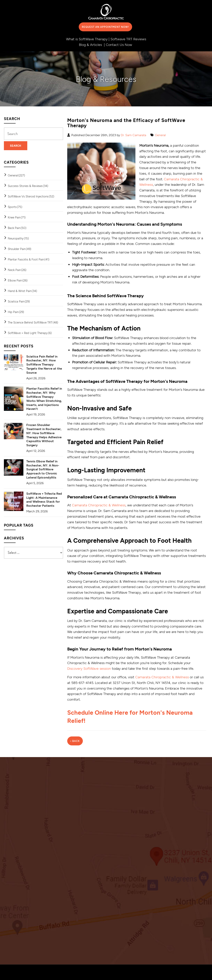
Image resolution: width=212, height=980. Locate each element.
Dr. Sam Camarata (133, 135)
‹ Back (75, 741)
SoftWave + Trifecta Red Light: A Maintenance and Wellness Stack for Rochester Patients (44, 499)
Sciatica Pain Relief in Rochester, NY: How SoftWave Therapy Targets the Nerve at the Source (44, 364)
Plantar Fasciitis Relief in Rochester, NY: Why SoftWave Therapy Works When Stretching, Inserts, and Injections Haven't (44, 398)
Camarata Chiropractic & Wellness (99, 505)
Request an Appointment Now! (105, 27)
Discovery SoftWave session (89, 668)
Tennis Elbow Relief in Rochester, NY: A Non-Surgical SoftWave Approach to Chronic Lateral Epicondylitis (43, 469)
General (160, 135)
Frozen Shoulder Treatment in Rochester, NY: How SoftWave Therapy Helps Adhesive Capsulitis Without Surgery (44, 435)
